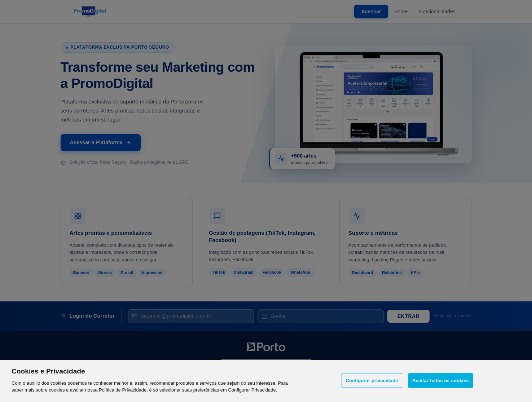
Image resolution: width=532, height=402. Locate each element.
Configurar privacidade (372, 381)
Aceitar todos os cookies (441, 381)
